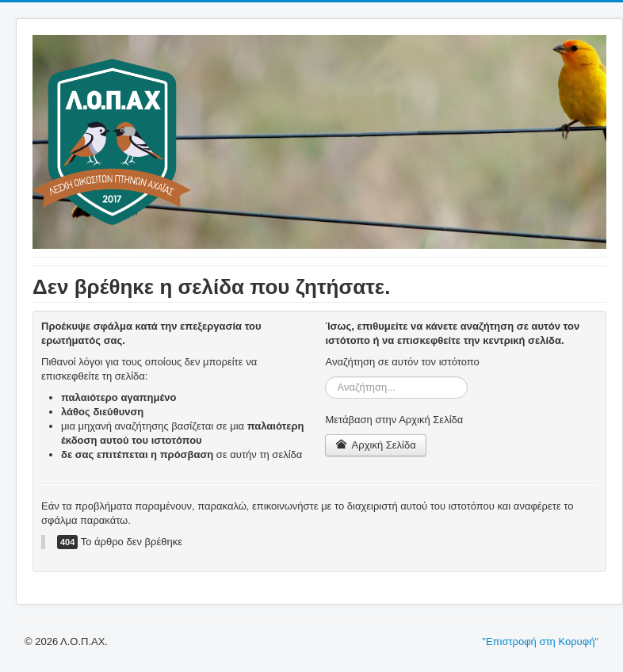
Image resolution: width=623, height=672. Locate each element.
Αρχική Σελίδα (375, 445)
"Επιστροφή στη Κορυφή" (540, 641)
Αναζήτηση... (325, 377)
